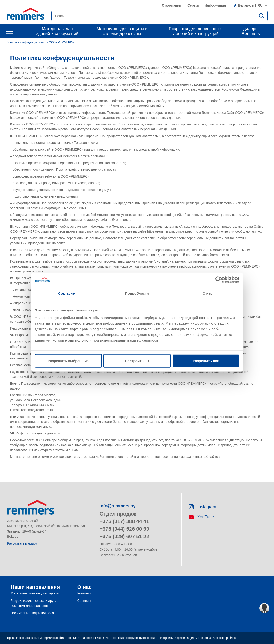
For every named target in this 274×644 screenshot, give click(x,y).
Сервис (193, 5)
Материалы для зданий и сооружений (57, 31)
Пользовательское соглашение (88, 638)
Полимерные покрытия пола (32, 613)
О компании (171, 5)
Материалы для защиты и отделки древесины (122, 31)
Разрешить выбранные (68, 361)
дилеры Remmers (251, 31)
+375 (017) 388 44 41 (124, 521)
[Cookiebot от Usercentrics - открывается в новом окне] (219, 280)
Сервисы (84, 601)
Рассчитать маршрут (23, 543)
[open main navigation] (9, 31)
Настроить (137, 361)
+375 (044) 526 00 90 (124, 529)
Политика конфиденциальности (134, 638)
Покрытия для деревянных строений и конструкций (195, 31)
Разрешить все (206, 361)
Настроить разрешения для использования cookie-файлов (197, 638)
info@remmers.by (117, 506)
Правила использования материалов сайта (35, 638)
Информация (215, 5)
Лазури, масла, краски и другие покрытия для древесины (34, 603)
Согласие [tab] (66, 293)
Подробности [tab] (137, 293)
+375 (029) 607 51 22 (124, 536)
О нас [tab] (207, 293)
